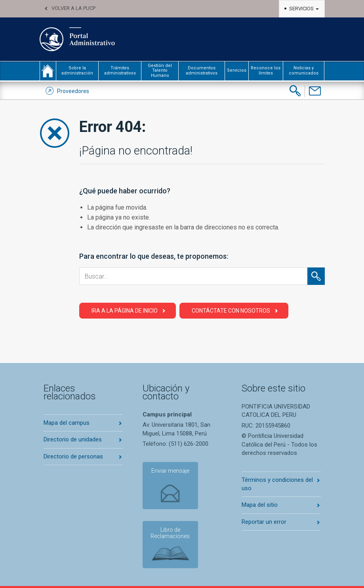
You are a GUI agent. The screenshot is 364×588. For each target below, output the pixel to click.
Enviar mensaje (170, 471)
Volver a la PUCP (73, 8)
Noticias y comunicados (304, 70)
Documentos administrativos (202, 70)
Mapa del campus (67, 423)
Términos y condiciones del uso (277, 484)
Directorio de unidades (73, 439)
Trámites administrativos (120, 70)
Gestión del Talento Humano (160, 71)
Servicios (304, 9)
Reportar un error (264, 522)
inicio (48, 71)
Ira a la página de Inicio (125, 311)
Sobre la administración (77, 70)
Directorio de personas (73, 456)
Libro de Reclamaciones (170, 533)
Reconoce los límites (266, 70)
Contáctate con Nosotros (231, 311)
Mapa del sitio (260, 505)
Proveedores (73, 91)
